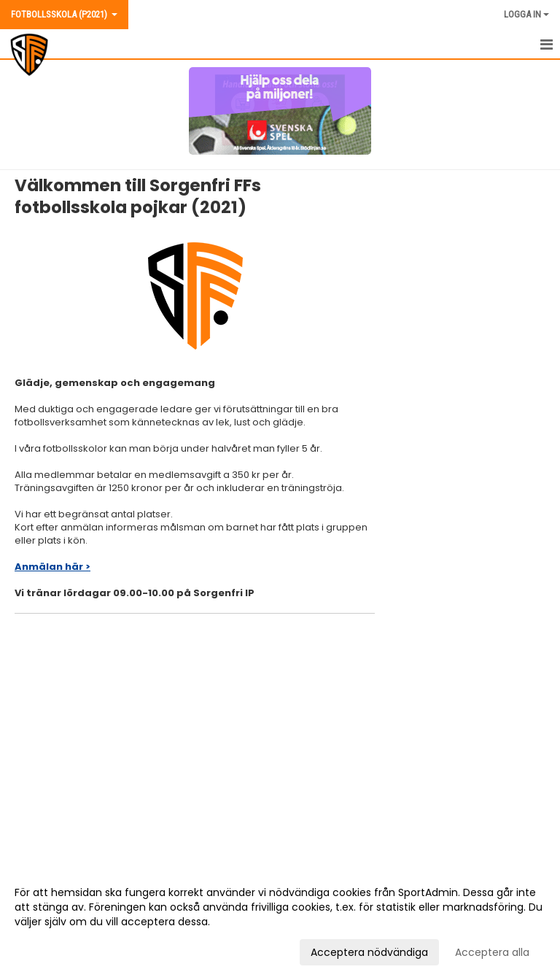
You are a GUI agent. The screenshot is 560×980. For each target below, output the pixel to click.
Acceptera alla (492, 952)
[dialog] (280, 922)
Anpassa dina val (57, 950)
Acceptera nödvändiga (369, 952)
